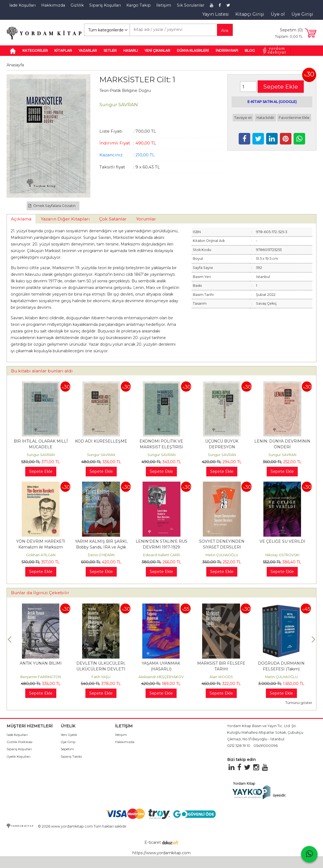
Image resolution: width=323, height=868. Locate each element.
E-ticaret (153, 842)
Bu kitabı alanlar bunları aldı (42, 371)
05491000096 (266, 746)
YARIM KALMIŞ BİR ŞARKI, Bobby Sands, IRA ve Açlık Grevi (101, 547)
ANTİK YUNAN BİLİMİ (41, 663)
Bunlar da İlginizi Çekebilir (40, 593)
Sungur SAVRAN (41, 455)
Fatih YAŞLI (101, 677)
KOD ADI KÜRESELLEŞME (101, 441)
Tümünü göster (299, 703)
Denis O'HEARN (101, 555)
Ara (225, 30)
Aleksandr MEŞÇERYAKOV (161, 677)
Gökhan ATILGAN (41, 555)
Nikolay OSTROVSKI (282, 555)
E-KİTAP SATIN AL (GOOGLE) (272, 102)
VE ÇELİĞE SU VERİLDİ (282, 541)
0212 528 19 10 (239, 746)
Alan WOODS (221, 677)
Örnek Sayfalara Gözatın (52, 206)
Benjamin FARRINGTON (41, 677)
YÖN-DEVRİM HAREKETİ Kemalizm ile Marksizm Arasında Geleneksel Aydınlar (41, 547)
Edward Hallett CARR (161, 555)
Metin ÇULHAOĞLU (222, 555)
